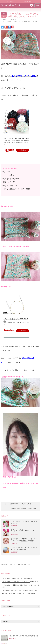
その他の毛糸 (12, 19)
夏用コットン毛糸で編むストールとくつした (24, 531)
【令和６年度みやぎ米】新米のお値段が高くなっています (18, 585)
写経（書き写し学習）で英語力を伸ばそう (24, 636)
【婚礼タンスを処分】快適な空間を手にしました (15, 590)
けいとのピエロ (7, 22)
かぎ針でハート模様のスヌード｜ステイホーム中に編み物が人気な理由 (24, 540)
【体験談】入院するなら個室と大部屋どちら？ (23, 508)
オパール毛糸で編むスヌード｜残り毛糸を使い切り (19, 504)
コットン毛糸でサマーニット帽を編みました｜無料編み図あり (24, 548)
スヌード (14, 22)
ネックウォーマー (22, 22)
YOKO (35, 21)
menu (37, 5)
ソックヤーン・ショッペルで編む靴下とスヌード (24, 522)
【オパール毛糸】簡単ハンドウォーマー (13, 579)
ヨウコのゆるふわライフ (11, 5)
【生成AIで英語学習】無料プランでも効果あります (16, 582)
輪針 (29, 22)
